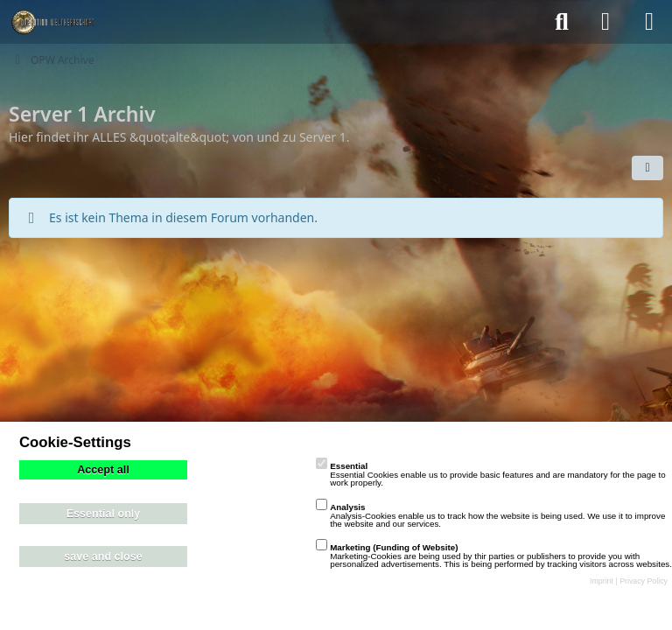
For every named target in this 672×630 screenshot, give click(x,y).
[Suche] (562, 22)
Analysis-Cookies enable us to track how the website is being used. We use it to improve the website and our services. (490, 515)
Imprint (602, 581)
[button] (647, 168)
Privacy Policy (644, 581)
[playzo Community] (52, 22)
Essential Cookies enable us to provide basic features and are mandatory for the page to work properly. (490, 474)
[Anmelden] (605, 22)
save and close (103, 556)
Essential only (104, 514)
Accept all (103, 470)
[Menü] (649, 22)
